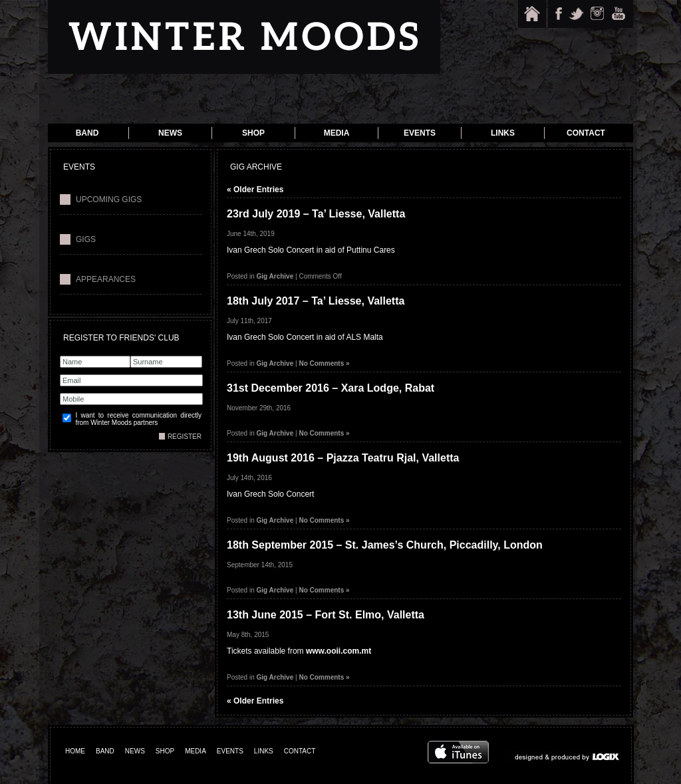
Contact (586, 133)
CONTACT (300, 751)
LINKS (264, 751)
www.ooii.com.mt (339, 651)
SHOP (165, 751)
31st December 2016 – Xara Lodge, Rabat (331, 388)
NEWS (135, 751)
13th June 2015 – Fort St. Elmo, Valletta (326, 615)
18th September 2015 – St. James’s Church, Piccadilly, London (385, 545)
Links (503, 133)
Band (87, 133)
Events (420, 133)
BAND (105, 751)
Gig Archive (275, 276)
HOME (75, 751)
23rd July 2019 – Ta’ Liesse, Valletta (316, 214)
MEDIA (196, 751)
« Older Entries (255, 190)
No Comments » (324, 363)
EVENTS (230, 751)
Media (337, 133)
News (170, 133)
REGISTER (185, 437)
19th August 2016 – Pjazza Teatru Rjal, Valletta (343, 458)
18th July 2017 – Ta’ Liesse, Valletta (316, 301)
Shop (253, 133)
